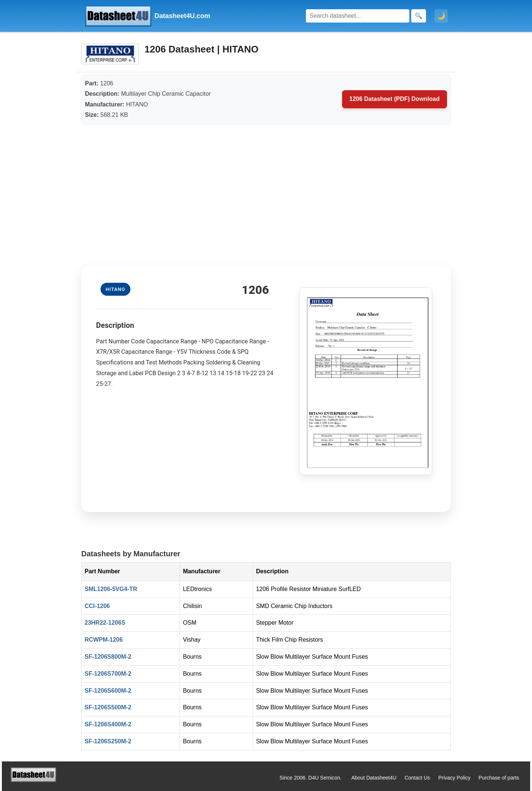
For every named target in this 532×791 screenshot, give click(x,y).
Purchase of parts (499, 778)
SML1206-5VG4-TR (111, 589)
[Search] (358, 16)
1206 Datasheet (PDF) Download (395, 99)
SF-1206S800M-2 (108, 657)
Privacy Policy (454, 778)
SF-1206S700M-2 (108, 674)
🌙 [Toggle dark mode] (441, 16)
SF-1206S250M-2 (108, 741)
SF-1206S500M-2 (108, 707)
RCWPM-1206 (104, 640)
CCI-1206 (97, 606)
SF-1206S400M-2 (108, 724)
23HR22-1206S (105, 623)
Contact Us (417, 778)
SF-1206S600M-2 (108, 691)
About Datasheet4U (374, 778)
